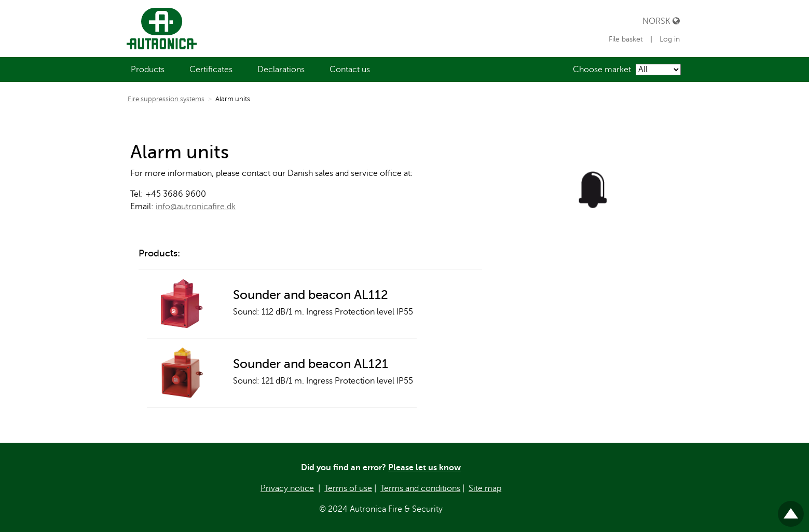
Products (148, 70)
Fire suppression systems (166, 99)
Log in (670, 39)
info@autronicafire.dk (196, 207)
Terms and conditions (420, 488)
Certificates (211, 70)
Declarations (281, 70)
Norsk (661, 21)
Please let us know (424, 468)
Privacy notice (287, 488)
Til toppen (791, 509)
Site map (485, 488)
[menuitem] (148, 70)
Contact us (350, 70)
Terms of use (348, 488)
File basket (627, 39)
